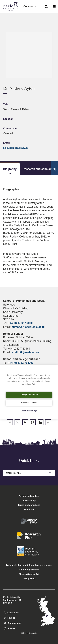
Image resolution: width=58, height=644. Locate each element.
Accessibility (11, 15)
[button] (46, 6)
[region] (29, 392)
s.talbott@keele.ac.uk (25, 352)
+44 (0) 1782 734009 (21, 363)
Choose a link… (29, 473)
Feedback (29, 509)
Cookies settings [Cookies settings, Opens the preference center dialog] (29, 410)
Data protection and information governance (29, 565)
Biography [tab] (10, 171)
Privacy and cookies (29, 496)
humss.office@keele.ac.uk (28, 327)
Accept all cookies (29, 395)
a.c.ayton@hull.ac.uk (15, 148)
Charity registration (29, 570)
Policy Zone (29, 579)
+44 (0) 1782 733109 (21, 323)
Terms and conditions (29, 505)
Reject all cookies (29, 403)
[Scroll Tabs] (55, 168)
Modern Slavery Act (29, 574)
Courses (30, 6)
